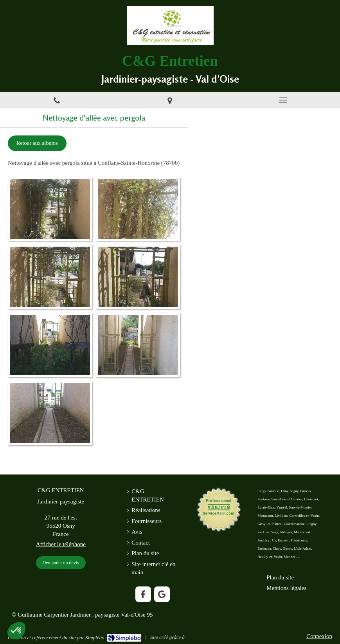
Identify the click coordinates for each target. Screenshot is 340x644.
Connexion (319, 636)
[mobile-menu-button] (283, 100)
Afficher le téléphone (61, 544)
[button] (16, 631)
